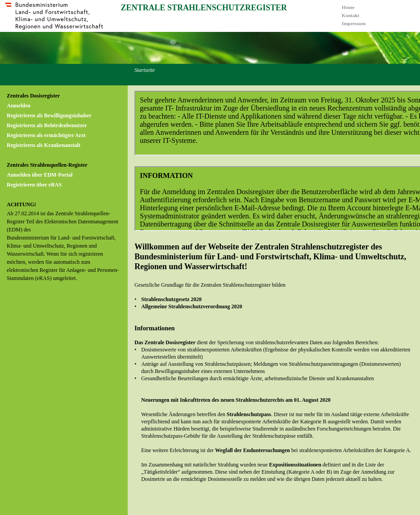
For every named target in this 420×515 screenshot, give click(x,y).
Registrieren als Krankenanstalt (44, 145)
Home (348, 7)
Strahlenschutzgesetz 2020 (171, 299)
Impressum (354, 23)
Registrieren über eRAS (34, 185)
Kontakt (351, 15)
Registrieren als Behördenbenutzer (47, 125)
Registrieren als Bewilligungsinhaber (49, 115)
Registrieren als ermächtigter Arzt (46, 135)
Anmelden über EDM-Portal (40, 175)
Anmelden (19, 106)
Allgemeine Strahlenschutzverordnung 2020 (192, 306)
